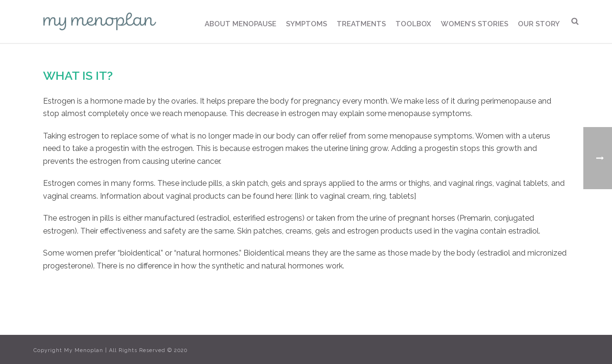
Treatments (361, 24)
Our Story (539, 24)
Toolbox (413, 24)
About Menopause (240, 24)
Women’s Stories (475, 24)
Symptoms (306, 24)
